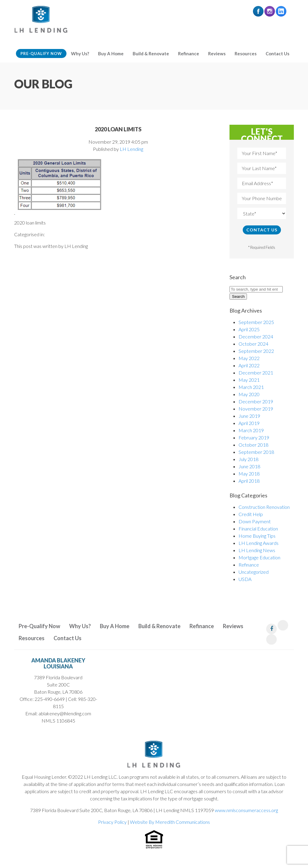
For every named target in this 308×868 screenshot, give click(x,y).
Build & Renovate (151, 53)
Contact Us (277, 53)
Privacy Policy (112, 822)
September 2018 (256, 452)
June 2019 (249, 416)
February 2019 (254, 437)
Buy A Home (111, 53)
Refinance (189, 53)
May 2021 (249, 380)
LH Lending (131, 149)
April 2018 (249, 481)
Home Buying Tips (257, 536)
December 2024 (256, 336)
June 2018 (249, 466)
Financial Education (258, 529)
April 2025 (249, 329)
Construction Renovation (264, 507)
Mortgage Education (259, 557)
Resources (246, 53)
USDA (245, 579)
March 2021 (251, 387)
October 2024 (253, 344)
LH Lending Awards (259, 543)
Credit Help (251, 514)
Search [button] (238, 296)
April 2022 (249, 365)
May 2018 (249, 474)
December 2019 (256, 401)
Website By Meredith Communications (170, 822)
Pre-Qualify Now (41, 53)
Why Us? (80, 53)
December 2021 (256, 373)
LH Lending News (257, 550)
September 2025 (256, 322)
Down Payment (255, 521)
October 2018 (253, 445)
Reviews (217, 53)
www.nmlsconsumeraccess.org (246, 810)
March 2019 (251, 430)
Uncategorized (254, 572)
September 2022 (256, 351)
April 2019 (249, 423)
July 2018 (248, 459)
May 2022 (249, 358)
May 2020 (249, 394)
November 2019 (256, 409)
